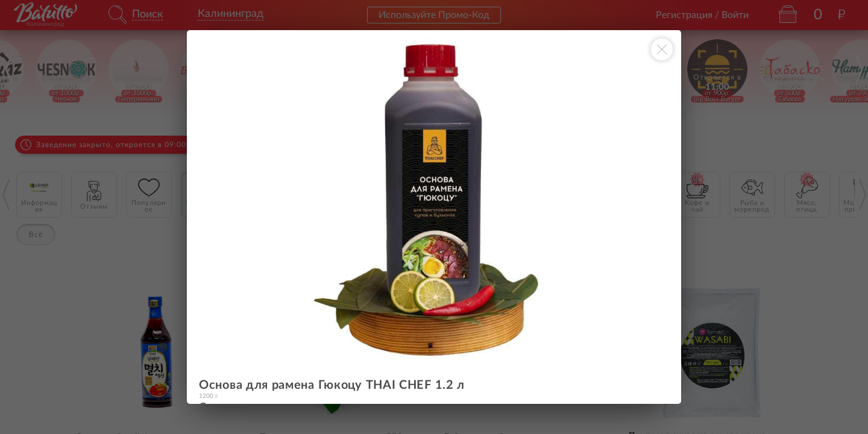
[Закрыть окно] (662, 49)
